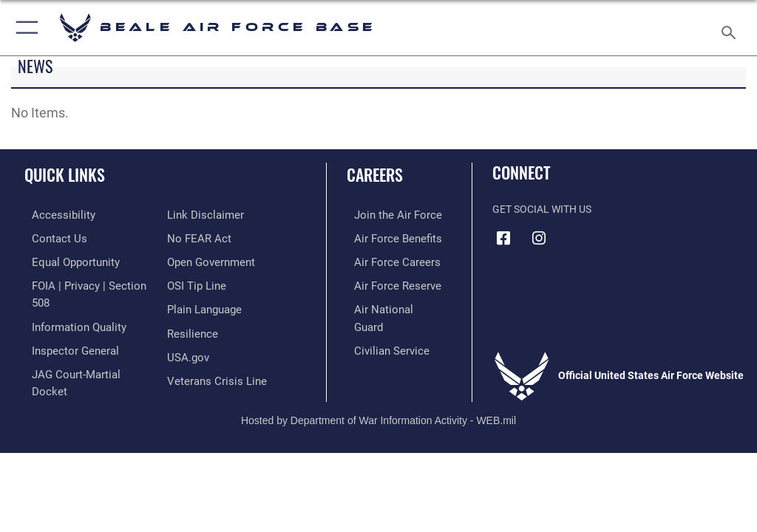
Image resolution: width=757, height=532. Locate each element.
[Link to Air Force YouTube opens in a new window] (574, 233)
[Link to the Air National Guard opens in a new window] (389, 306)
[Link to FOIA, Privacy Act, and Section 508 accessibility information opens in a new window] (86, 283)
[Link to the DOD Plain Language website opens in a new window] (203, 283)
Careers (375, 174)
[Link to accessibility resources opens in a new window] (52, 215)
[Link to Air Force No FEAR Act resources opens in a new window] (196, 215)
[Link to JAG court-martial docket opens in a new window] (83, 351)
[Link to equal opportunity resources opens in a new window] (66, 260)
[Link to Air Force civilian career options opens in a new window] (380, 328)
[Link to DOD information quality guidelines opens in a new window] (69, 306)
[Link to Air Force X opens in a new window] (610, 233)
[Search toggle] (731, 28)
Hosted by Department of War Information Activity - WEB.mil (378, 400)
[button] (24, 28)
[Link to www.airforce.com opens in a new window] (387, 215)
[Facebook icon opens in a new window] (503, 238)
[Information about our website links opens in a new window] (59, 374)
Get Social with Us (542, 209)
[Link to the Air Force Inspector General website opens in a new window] (65, 328)
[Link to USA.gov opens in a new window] (187, 328)
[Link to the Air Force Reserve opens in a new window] (386, 283)
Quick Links (65, 174)
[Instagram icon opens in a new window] (539, 238)
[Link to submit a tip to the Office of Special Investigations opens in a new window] (194, 260)
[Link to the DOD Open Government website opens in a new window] (209, 238)
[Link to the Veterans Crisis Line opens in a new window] (212, 351)
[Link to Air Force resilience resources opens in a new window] (190, 306)
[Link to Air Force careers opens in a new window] (386, 260)
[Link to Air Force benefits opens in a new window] (387, 238)
